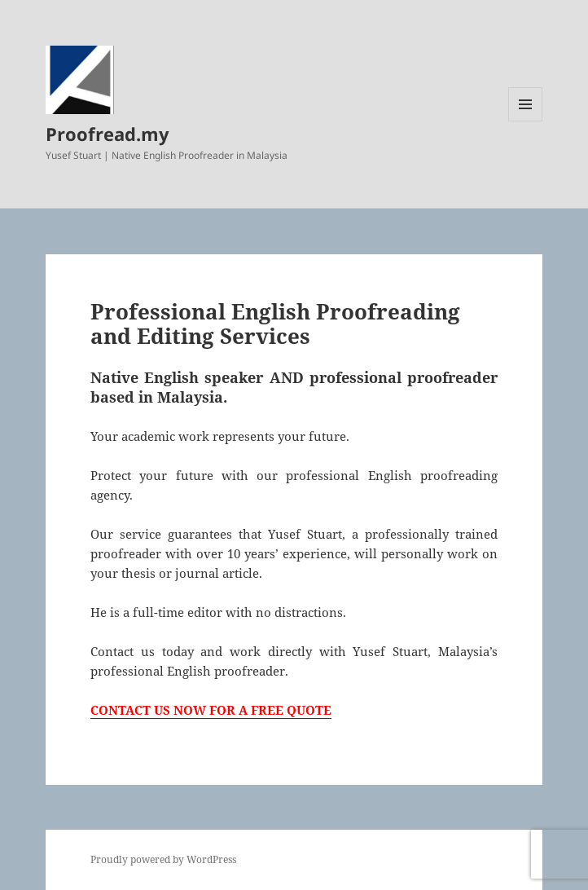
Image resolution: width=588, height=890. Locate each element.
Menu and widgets (526, 121)
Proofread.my (108, 134)
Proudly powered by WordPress (163, 859)
